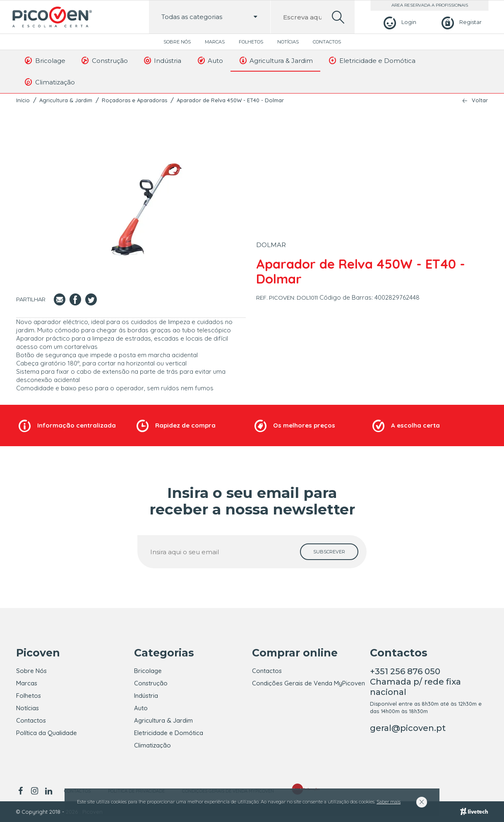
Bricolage (44, 60)
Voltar (480, 100)
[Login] (399, 22)
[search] (338, 17)
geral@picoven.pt (408, 728)
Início (23, 100)
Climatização (49, 82)
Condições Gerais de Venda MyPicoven (308, 683)
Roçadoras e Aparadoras (134, 100)
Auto (210, 60)
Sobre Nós (177, 42)
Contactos (327, 42)
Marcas (215, 42)
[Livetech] (474, 812)
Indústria (162, 60)
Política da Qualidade (47, 733)
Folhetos (251, 42)
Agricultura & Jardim (275, 60)
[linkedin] (48, 791)
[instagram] (34, 791)
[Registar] (460, 22)
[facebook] (22, 791)
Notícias (288, 42)
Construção (104, 60)
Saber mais (389, 802)
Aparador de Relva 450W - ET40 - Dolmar (230, 100)
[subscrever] (329, 552)
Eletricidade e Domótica (372, 60)
